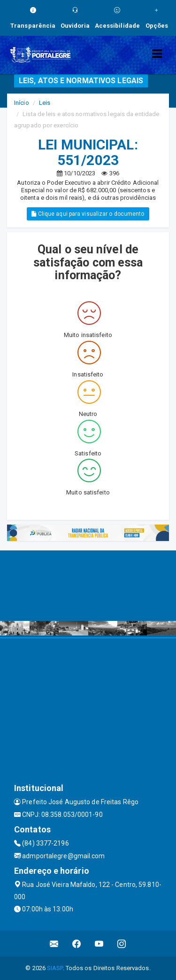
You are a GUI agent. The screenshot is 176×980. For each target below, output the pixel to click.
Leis (45, 103)
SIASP (55, 968)
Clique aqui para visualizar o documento (88, 214)
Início (22, 103)
